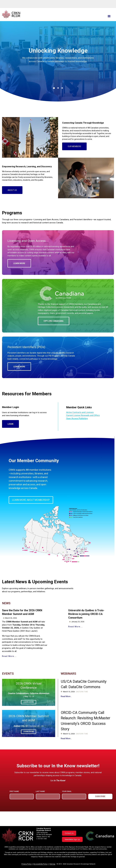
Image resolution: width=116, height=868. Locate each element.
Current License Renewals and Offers (83, 427)
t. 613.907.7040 (42, 839)
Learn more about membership (31, 511)
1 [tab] (54, 88)
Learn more (29, 713)
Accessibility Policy (40, 864)
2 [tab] (58, 88)
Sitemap (52, 864)
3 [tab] (62, 88)
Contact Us (69, 833)
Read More (8, 667)
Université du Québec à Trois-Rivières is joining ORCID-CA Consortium (86, 625)
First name (14, 803)
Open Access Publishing (77, 430)
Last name (40, 803)
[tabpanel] (58, 67)
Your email (67, 803)
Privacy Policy (27, 864)
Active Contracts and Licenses (80, 424)
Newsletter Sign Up (72, 839)
